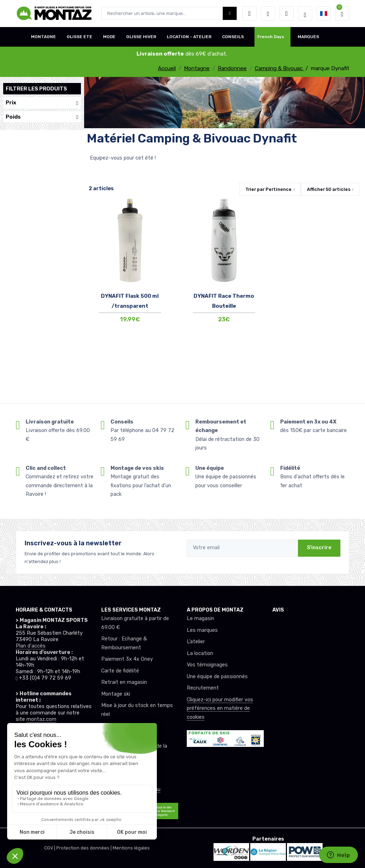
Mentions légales (131, 848)
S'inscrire (319, 548)
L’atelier (196, 642)
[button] (250, 14)
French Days (271, 37)
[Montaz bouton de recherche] (230, 13)
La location (200, 653)
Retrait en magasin (124, 682)
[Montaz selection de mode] (305, 14)
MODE (109, 37)
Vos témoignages (207, 665)
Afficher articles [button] (329, 189)
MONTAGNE (43, 37)
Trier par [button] (268, 189)
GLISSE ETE (79, 37)
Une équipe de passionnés (217, 677)
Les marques (202, 630)
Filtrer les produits (36, 89)
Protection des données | (84, 848)
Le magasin (201, 618)
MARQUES (308, 37)
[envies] (268, 14)
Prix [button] (42, 103)
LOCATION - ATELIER (189, 37)
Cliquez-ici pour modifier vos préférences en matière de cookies (220, 708)
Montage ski (116, 694)
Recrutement (203, 688)
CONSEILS (233, 37)
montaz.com (41, 719)
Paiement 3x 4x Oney (127, 659)
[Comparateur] (287, 14)
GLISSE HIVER (141, 37)
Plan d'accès (31, 646)
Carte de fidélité (120, 671)
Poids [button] (42, 117)
